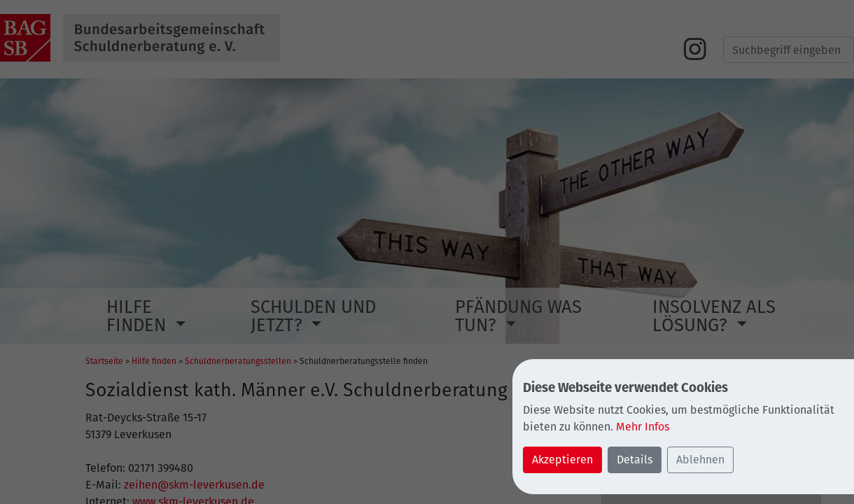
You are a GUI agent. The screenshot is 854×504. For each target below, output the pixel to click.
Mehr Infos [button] (643, 427)
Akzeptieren (562, 460)
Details (635, 460)
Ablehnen (700, 460)
